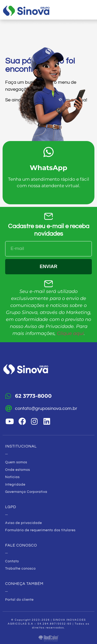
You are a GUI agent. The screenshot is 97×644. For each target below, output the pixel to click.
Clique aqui (70, 333)
